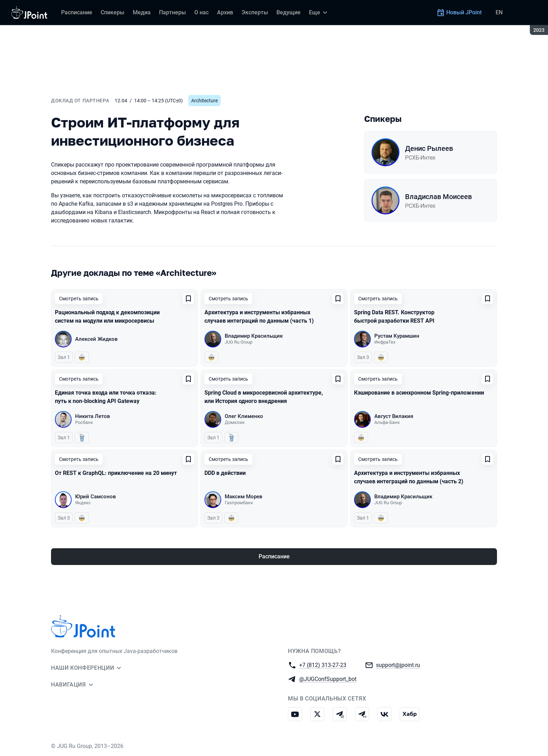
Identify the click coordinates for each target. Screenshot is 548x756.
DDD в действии (225, 473)
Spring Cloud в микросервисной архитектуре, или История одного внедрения (264, 397)
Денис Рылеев (429, 148)
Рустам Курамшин (397, 336)
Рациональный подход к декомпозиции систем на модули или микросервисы (107, 317)
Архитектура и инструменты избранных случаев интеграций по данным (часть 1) (259, 317)
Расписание (274, 556)
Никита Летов (93, 416)
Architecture (204, 101)
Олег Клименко (244, 416)
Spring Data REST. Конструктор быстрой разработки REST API (394, 317)
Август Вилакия (394, 416)
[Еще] (319, 13)
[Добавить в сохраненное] (188, 299)
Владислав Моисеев (438, 197)
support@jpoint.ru (398, 665)
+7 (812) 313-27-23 (323, 665)
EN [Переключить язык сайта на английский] (499, 12)
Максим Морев (244, 497)
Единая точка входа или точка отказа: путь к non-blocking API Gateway (106, 397)
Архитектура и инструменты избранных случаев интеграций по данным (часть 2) (409, 477)
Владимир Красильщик (254, 336)
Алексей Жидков (96, 339)
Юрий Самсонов (96, 497)
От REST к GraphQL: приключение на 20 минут (116, 473)
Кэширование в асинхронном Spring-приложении (419, 393)
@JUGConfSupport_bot (328, 679)
